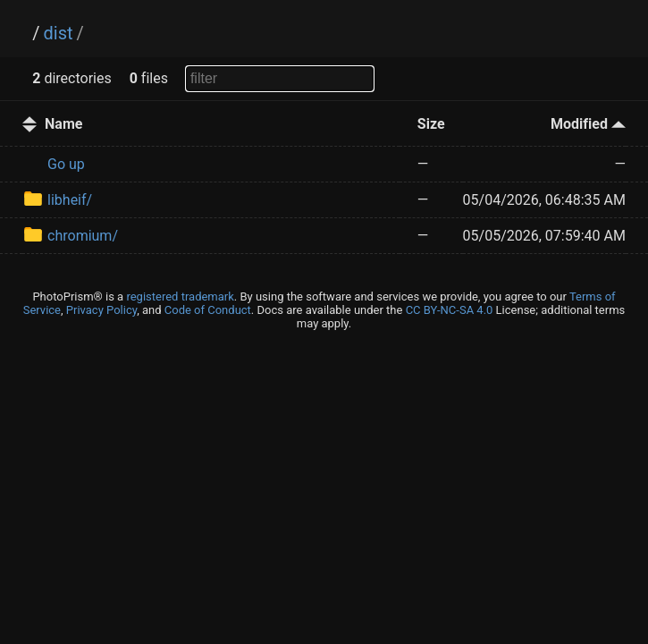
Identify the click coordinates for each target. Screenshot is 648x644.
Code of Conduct (208, 310)
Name (63, 124)
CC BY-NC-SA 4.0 (450, 310)
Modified (588, 124)
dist (59, 33)
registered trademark (180, 297)
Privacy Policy (101, 310)
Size (431, 124)
